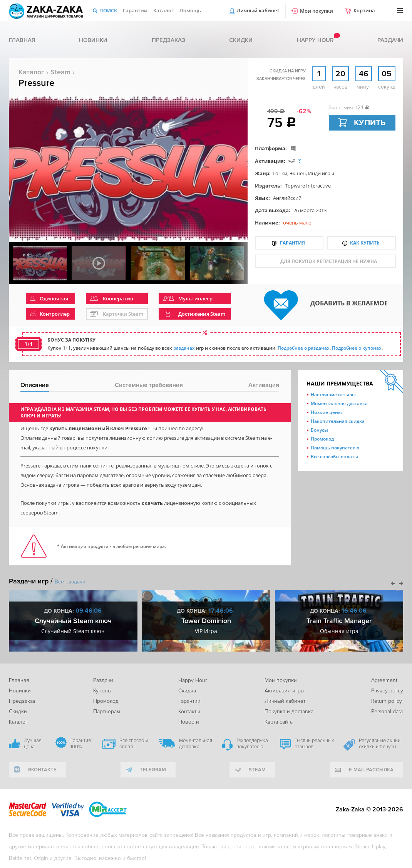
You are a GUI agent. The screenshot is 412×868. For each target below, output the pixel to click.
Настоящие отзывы (333, 395)
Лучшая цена (33, 744)
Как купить (365, 243)
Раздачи (390, 40)
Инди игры (321, 173)
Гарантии (135, 10)
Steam (60, 72)
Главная (22, 40)
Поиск (108, 10)
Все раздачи (70, 582)
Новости (189, 722)
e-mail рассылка (371, 770)
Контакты (189, 711)
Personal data (387, 711)
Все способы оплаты (334, 457)
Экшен (298, 173)
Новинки (93, 40)
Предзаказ (168, 40)
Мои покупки (317, 11)
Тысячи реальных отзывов (314, 744)
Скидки (241, 40)
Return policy (387, 701)
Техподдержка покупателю (252, 744)
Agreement (384, 680)
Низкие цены (326, 412)
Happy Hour (193, 680)
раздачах (184, 348)
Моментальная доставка (339, 403)
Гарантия (292, 243)
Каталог (163, 10)
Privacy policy (387, 691)
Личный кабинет (258, 10)
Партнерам (107, 711)
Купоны (102, 691)
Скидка (187, 691)
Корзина (364, 10)
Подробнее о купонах (357, 348)
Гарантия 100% (81, 744)
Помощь (190, 10)
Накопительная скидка (338, 421)
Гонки (280, 173)
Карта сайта (279, 722)
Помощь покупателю (335, 448)
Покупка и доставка (289, 711)
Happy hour (315, 40)
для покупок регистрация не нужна (329, 261)
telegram (153, 770)
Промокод (322, 439)
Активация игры (285, 691)
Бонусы (319, 430)
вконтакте (42, 770)
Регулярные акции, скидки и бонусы (380, 744)
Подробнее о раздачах (304, 348)
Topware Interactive (308, 186)
